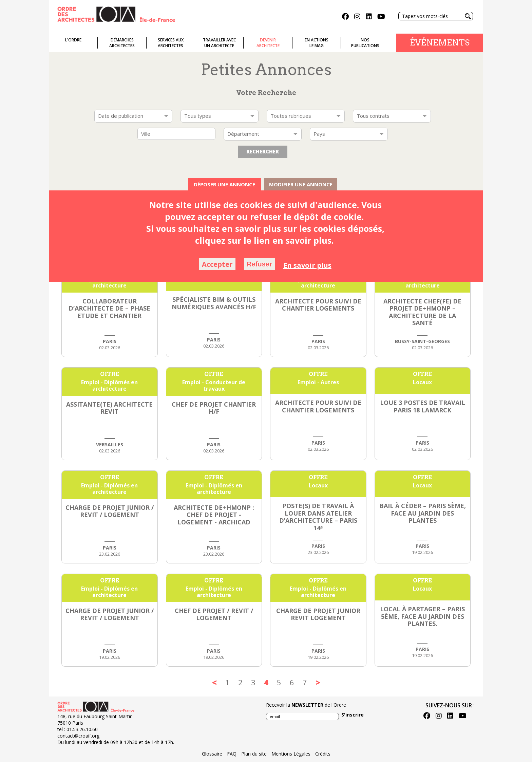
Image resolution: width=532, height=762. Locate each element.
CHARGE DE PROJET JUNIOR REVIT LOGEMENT (318, 614)
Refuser (259, 264)
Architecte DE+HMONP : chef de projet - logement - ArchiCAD (214, 515)
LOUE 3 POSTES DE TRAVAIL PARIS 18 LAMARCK (423, 406)
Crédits (323, 754)
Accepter (217, 264)
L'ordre (73, 40)
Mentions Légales (291, 754)
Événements (440, 43)
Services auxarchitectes (171, 43)
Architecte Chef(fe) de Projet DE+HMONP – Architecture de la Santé (422, 312)
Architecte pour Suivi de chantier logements (318, 305)
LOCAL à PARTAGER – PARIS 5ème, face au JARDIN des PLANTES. (422, 616)
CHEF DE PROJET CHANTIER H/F (214, 408)
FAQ (232, 754)
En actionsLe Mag (317, 43)
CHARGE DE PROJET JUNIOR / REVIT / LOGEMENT (110, 511)
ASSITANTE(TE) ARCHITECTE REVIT (109, 408)
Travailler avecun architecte (219, 43)
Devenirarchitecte (268, 43)
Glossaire (212, 754)
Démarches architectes (122, 43)
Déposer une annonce (224, 184)
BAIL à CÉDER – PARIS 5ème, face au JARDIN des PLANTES (423, 513)
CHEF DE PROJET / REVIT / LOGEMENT (214, 614)
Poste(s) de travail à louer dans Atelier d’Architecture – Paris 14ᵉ (318, 517)
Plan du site (254, 754)
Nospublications (365, 43)
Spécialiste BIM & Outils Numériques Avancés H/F (214, 303)
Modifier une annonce (301, 184)
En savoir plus (307, 265)
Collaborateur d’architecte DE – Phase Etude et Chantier (109, 308)
